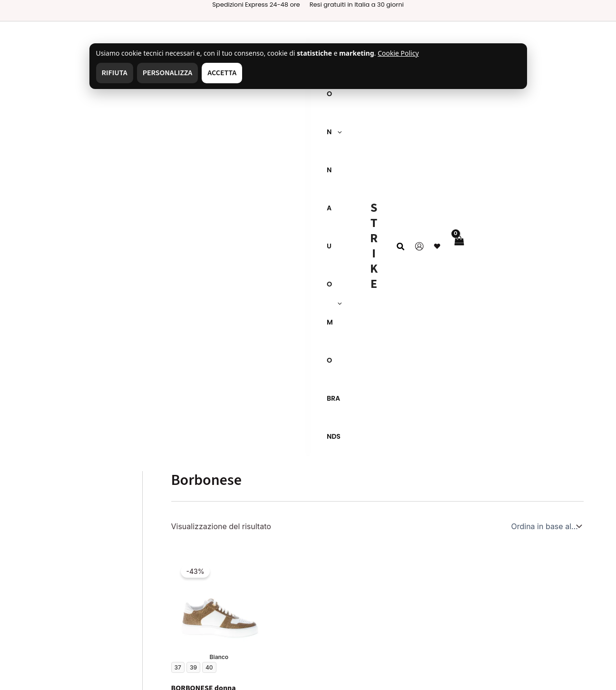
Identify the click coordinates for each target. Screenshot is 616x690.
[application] (58, 40)
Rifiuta (115, 36)
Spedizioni (161, 517)
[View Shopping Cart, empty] (585, 40)
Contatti (37, 534)
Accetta (222, 36)
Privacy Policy (48, 551)
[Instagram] (352, 672)
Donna (272, 527)
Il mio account (286, 552)
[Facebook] (414, 672)
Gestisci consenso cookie (69, 601)
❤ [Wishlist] (562, 40)
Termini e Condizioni (59, 567)
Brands (273, 539)
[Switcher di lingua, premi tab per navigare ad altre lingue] (401, 490)
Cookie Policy (47, 584)
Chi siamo (40, 517)
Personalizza (168, 36)
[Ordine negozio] (546, 146)
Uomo (271, 515)
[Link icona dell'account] (545, 40)
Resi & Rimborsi (170, 534)
